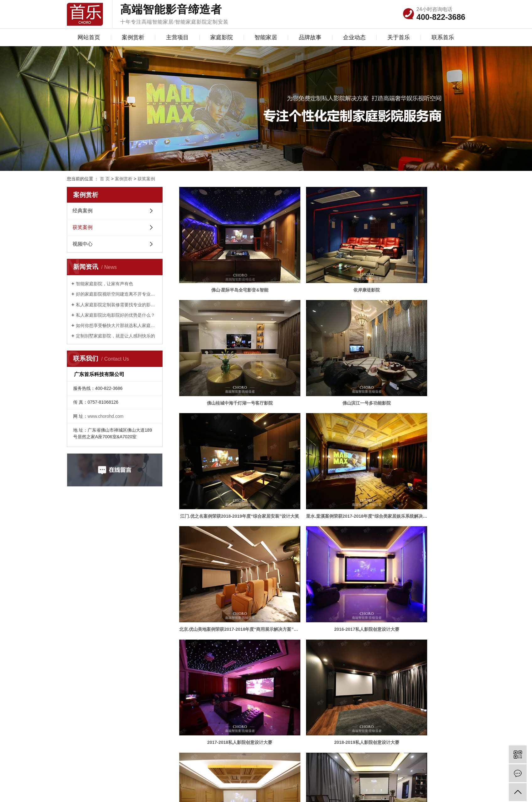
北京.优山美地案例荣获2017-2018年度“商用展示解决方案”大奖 (225, 446)
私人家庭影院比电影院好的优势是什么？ (116, 315)
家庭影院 (222, 37)
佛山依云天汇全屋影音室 (419, 535)
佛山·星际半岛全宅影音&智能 (225, 266)
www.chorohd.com (105, 416)
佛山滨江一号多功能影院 (225, 356)
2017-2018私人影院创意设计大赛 (419, 446)
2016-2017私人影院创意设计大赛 (322, 446)
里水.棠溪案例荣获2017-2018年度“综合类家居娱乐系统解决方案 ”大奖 (419, 356)
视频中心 (83, 244)
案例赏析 (133, 37)
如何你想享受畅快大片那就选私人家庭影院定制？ (117, 325)
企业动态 (354, 37)
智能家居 (266, 37)
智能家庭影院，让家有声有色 (105, 284)
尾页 (340, 646)
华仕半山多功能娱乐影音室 (419, 625)
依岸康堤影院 (322, 266)
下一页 (320, 646)
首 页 (105, 179)
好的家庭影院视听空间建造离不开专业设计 (117, 294)
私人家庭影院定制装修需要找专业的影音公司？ (117, 305)
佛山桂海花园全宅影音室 (322, 535)
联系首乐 (443, 37)
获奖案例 (146, 179)
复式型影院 (225, 625)
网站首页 (89, 37)
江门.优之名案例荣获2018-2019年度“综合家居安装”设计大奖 (322, 356)
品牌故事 (310, 37)
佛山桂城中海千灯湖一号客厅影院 (419, 266)
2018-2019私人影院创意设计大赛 (225, 535)
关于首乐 (399, 37)
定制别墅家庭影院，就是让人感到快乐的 (116, 336)
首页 (278, 646)
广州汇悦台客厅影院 (322, 625)
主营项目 (177, 37)
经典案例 (83, 211)
